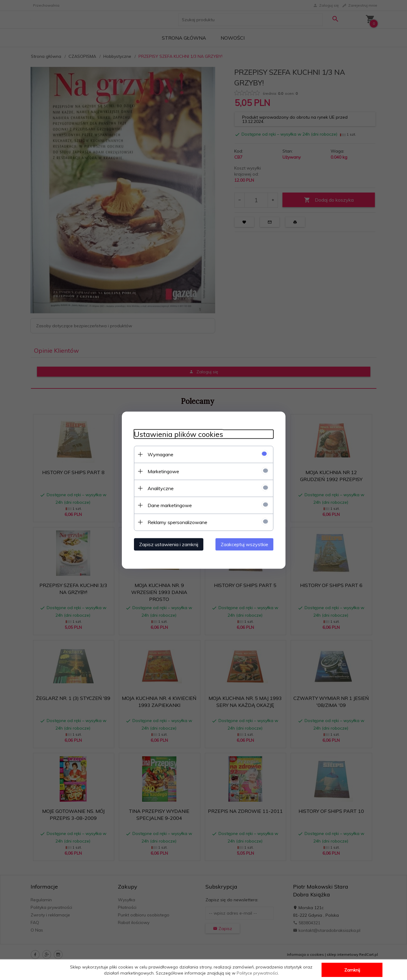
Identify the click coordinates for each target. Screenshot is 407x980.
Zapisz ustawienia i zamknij (169, 544)
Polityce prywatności (257, 973)
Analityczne (161, 488)
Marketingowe (163, 471)
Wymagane (160, 454)
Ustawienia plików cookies (178, 434)
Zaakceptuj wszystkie (244, 544)
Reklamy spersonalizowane (177, 522)
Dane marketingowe (170, 505)
